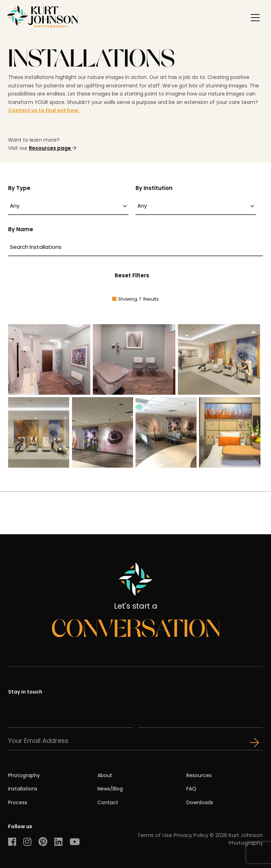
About (105, 775)
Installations (23, 789)
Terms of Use (155, 835)
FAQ (191, 789)
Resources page (53, 148)
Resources (199, 775)
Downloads (200, 802)
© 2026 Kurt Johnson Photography (236, 839)
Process (18, 802)
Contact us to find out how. (44, 110)
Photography (24, 775)
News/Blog (110, 789)
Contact (108, 802)
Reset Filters (132, 275)
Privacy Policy (191, 835)
